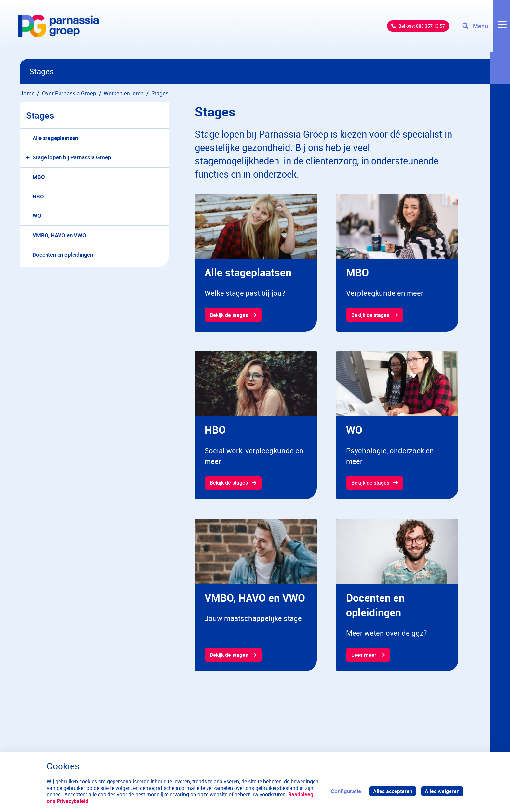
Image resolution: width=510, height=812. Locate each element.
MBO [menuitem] (39, 177)
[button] (29, 158)
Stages (40, 115)
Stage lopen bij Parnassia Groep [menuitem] (72, 157)
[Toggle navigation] (485, 29)
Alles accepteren (391, 791)
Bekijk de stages (230, 315)
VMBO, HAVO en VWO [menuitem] (59, 235)
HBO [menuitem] (38, 196)
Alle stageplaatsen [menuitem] (55, 138)
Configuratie (343, 791)
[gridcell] (256, 263)
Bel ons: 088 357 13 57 (411, 29)
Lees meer (364, 656)
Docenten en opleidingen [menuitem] (63, 255)
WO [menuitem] (37, 216)
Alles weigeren (442, 791)
